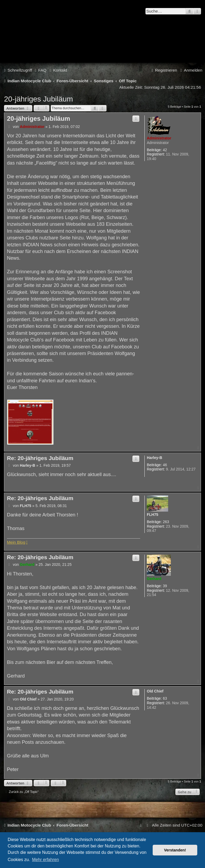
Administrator (159, 138)
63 (165, 698)
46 (165, 465)
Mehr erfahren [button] (46, 860)
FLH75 (153, 515)
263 (166, 522)
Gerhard (154, 579)
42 (165, 150)
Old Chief (155, 691)
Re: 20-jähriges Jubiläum (40, 458)
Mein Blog (16, 542)
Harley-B (155, 458)
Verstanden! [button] (175, 850)
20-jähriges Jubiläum (38, 99)
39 (165, 586)
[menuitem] (40, 70)
